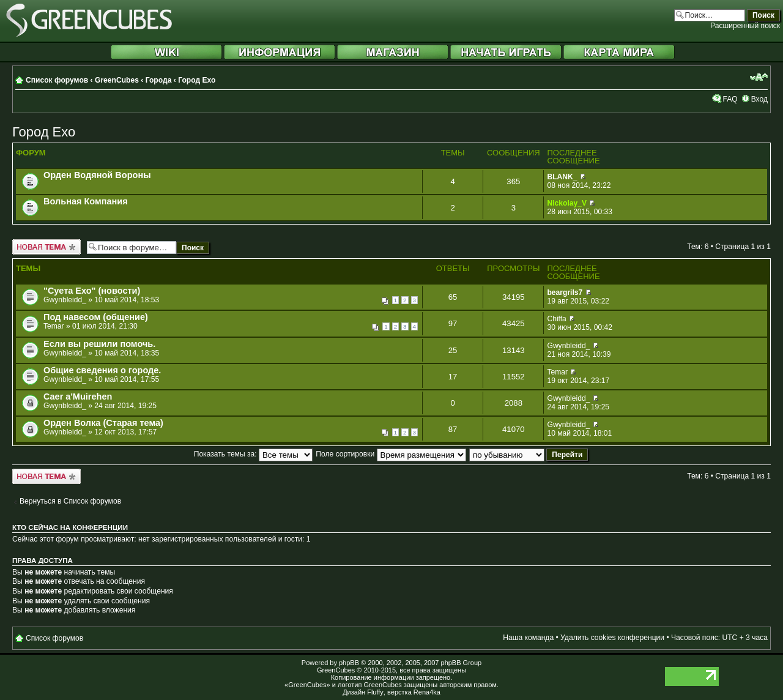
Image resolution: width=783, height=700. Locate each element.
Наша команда (528, 638)
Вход (759, 99)
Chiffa (556, 319)
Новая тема (46, 247)
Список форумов (57, 80)
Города (159, 80)
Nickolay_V (567, 203)
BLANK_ (562, 177)
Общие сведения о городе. (102, 370)
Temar (54, 326)
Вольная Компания (86, 201)
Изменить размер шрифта (759, 77)
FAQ (730, 99)
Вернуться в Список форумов (70, 501)
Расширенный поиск (745, 26)
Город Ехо (197, 80)
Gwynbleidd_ (65, 300)
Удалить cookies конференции (612, 638)
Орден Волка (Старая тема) (103, 423)
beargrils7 (565, 292)
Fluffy (375, 692)
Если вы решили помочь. (99, 344)
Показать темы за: (253, 454)
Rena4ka (427, 692)
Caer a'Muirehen (78, 397)
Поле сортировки (391, 454)
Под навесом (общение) (96, 317)
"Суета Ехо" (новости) (92, 291)
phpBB (349, 663)
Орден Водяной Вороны (97, 175)
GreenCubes (117, 80)
